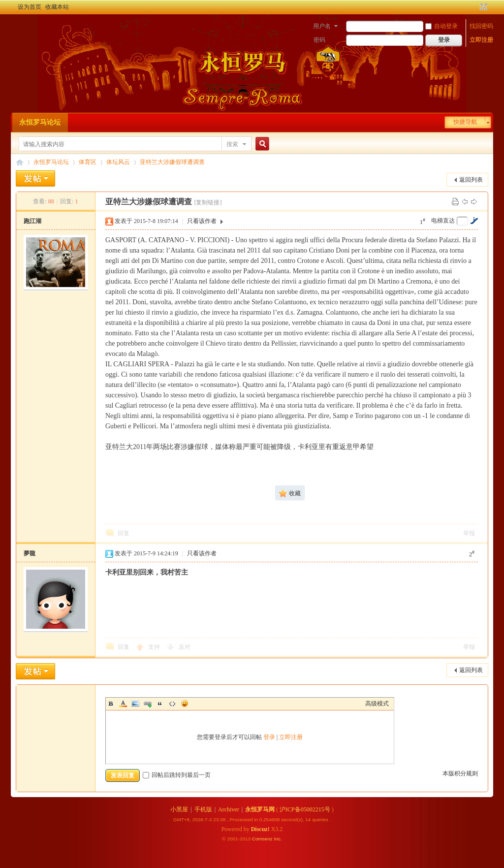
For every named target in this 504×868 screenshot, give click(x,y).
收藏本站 (57, 7)
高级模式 (377, 704)
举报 (469, 533)
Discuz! (260, 829)
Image (135, 704)
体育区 (88, 162)
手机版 (203, 809)
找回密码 (481, 26)
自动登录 (441, 26)
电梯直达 (443, 221)
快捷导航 (465, 122)
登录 (269, 737)
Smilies (185, 704)
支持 (155, 647)
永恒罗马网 (260, 809)
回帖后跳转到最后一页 (177, 775)
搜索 (232, 144)
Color (123, 704)
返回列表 (471, 180)
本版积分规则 (460, 773)
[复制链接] (208, 202)
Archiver (229, 809)
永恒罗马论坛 (40, 122)
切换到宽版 (483, 7)
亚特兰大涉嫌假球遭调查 (172, 162)
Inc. (278, 839)
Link (148, 704)
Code (172, 704)
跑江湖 (32, 221)
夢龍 (30, 553)
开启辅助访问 (474, 7)
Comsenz (263, 839)
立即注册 (481, 40)
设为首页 (30, 7)
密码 (319, 40)
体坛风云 (118, 162)
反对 (185, 647)
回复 (124, 533)
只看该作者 (202, 221)
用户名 (322, 26)
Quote (160, 704)
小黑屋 (179, 809)
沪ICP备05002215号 (305, 809)
